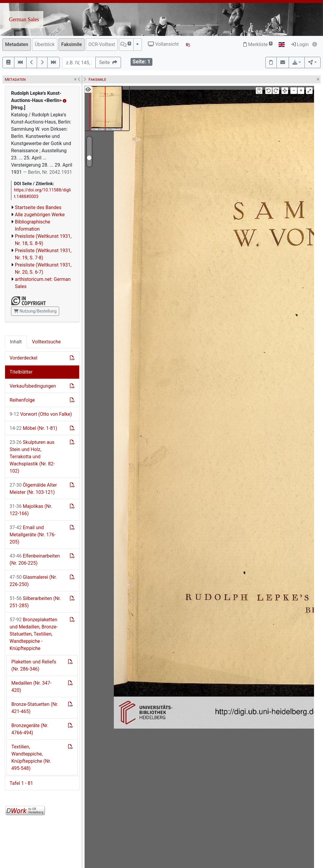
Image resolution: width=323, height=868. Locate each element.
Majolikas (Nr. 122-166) (31, 510)
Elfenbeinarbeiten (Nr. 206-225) (35, 559)
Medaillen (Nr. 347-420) (31, 687)
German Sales (24, 19)
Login (300, 44)
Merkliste (258, 44)
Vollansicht (163, 44)
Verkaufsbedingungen (33, 386)
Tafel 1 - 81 (21, 783)
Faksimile (72, 44)
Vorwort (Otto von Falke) (41, 414)
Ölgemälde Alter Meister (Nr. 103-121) (33, 489)
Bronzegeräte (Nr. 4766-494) (30, 729)
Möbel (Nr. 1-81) (33, 428)
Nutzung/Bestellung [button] (35, 311)
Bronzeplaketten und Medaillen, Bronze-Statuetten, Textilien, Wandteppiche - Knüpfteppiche (34, 634)
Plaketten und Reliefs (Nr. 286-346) (34, 665)
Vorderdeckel (23, 358)
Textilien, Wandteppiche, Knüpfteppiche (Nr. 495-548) (31, 757)
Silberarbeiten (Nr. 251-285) (35, 602)
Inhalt (16, 342)
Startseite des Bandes (38, 207)
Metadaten (17, 44)
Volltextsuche (46, 342)
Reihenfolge (22, 400)
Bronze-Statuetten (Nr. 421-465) (35, 708)
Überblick (45, 44)
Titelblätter (21, 372)
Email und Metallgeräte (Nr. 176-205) (33, 535)
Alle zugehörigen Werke (40, 215)
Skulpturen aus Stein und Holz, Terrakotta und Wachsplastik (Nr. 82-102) (32, 457)
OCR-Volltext (102, 44)
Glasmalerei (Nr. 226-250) (33, 581)
